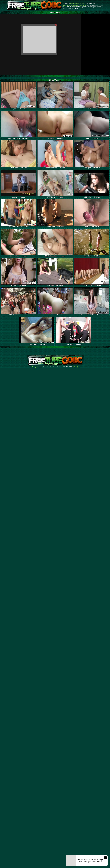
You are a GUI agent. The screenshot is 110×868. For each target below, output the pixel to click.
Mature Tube (66, 5)
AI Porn (85, 5)
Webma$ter (76, 367)
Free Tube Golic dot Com (77, 4)
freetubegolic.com (36, 367)
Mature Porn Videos (76, 5)
